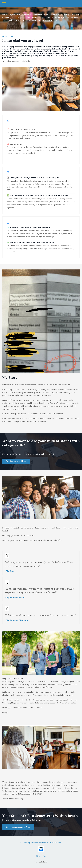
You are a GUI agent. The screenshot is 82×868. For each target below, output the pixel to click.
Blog (44, 856)
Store (38, 856)
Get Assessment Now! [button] (16, 461)
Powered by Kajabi (41, 862)
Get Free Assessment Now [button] (18, 827)
